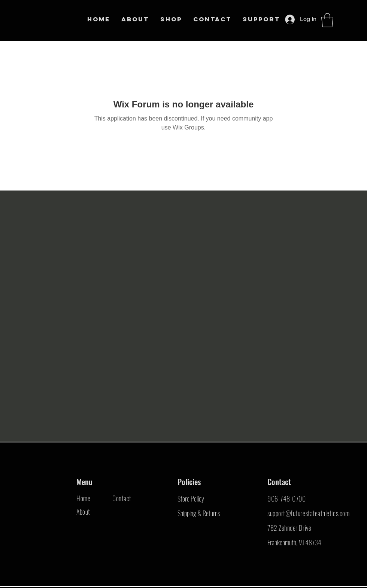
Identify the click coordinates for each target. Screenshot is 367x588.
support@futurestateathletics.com (308, 513)
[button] (327, 20)
